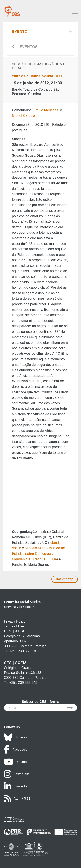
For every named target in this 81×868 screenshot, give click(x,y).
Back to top (65, 579)
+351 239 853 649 (23, 683)
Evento (20, 31)
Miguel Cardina (24, 116)
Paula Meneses (46, 110)
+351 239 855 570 (23, 651)
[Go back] (14, 47)
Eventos (29, 47)
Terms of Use (14, 626)
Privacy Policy (15, 621)
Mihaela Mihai (36, 548)
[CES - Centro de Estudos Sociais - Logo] (12, 9)
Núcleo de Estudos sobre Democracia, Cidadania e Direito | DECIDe (38, 554)
